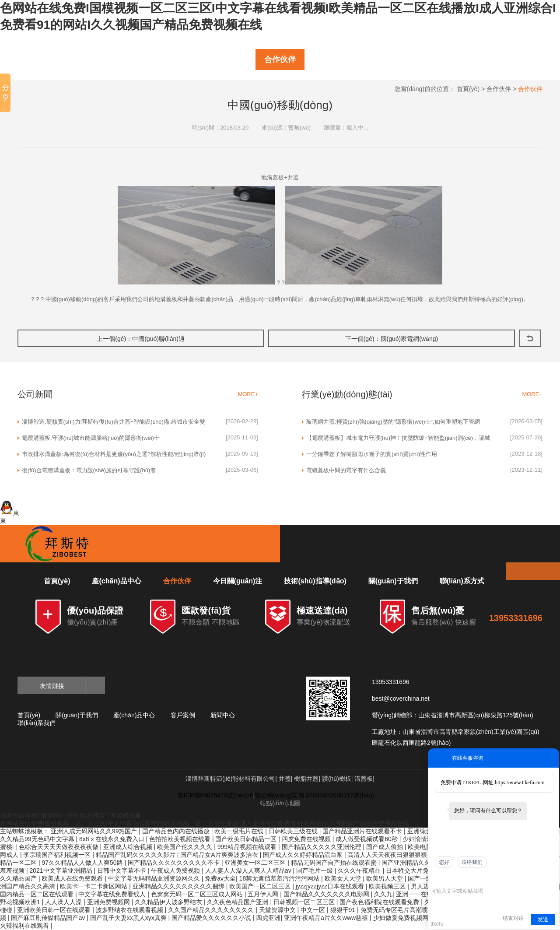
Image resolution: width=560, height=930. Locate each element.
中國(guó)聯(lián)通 (159, 339)
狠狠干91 (344, 910)
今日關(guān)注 (238, 581)
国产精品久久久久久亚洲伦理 (322, 847)
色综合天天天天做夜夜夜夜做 (59, 847)
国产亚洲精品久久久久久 (416, 863)
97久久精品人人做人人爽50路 (83, 863)
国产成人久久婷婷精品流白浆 (304, 855)
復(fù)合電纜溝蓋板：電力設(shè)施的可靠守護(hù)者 (89, 470)
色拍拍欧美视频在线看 (181, 839)
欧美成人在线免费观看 (73, 878)
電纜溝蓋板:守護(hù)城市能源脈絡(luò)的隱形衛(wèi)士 (91, 438)
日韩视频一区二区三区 (305, 902)
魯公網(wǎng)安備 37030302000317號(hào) (314, 795)
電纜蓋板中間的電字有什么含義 (346, 470)
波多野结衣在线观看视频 (130, 910)
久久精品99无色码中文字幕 (38, 839)
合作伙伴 (280, 60)
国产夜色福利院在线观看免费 (380, 902)
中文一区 (314, 910)
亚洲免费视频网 (109, 902)
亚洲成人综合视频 (129, 847)
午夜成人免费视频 (176, 870)
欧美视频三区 (388, 886)
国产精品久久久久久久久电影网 (327, 894)
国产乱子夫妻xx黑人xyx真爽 (129, 918)
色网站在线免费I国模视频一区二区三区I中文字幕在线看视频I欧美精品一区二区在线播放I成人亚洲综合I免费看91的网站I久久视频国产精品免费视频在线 (205, 823)
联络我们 (472, 862)
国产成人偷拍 (385, 847)
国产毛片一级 (315, 870)
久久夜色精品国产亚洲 (238, 902)
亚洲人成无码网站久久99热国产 (95, 831)
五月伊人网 (264, 894)
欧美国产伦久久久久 (185, 847)
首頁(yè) (468, 89)
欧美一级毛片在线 (240, 831)
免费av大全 (220, 878)
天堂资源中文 (278, 910)
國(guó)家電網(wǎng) (410, 339)
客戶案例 (183, 715)
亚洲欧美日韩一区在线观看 (55, 910)
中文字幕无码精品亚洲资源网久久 (155, 878)
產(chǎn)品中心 (116, 581)
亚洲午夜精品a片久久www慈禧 (327, 918)
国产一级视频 (427, 878)
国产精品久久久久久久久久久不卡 (175, 863)
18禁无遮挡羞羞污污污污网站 (280, 878)
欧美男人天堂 (385, 878)
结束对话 (513, 918)
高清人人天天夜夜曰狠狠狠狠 (388, 855)
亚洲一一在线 (415, 894)
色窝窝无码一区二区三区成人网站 (198, 894)
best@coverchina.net (401, 698)
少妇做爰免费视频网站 (405, 918)
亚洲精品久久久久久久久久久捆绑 (179, 886)
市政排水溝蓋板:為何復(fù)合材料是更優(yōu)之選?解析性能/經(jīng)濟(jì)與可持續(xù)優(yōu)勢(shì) (114, 454)
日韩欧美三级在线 (294, 831)
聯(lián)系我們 (37, 723)
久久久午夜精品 (360, 870)
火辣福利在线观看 (25, 926)
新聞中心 (223, 715)
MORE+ (248, 394)
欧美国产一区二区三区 (261, 886)
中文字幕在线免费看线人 (113, 894)
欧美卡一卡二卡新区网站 (94, 886)
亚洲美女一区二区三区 (256, 863)
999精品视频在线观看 (248, 847)
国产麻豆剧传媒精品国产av (49, 918)
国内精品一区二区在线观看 (38, 894)
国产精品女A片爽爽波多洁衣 (220, 855)
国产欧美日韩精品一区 (247, 839)
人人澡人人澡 (64, 902)
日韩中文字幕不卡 (122, 870)
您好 (444, 862)
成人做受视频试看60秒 (367, 839)
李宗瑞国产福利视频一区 (58, 855)
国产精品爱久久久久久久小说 (212, 918)
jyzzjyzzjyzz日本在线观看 (331, 886)
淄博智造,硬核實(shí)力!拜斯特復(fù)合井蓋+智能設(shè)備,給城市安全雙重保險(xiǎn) (114, 422)
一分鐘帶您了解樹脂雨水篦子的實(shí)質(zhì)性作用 (372, 454)
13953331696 (516, 618)
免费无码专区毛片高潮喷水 (398, 910)
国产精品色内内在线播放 (177, 831)
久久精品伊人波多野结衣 (169, 902)
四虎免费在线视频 (307, 839)
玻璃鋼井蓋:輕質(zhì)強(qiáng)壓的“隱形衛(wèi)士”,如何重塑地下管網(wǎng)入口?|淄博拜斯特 (393, 422)
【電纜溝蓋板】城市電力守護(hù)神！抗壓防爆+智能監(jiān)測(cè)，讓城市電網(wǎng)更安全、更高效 (398, 438)
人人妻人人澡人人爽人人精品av (249, 870)
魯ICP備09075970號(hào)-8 (215, 795)
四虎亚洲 (268, 918)
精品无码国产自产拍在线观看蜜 (335, 863)
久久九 (383, 894)
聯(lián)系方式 (462, 581)
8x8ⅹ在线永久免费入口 (112, 839)
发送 (543, 919)
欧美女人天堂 (344, 878)
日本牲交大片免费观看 (417, 870)
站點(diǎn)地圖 (280, 803)
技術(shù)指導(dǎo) (315, 581)
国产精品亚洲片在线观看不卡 (363, 831)
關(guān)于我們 (393, 581)
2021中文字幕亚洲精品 (61, 870)
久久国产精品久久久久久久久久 (212, 910)
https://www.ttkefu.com (520, 783)
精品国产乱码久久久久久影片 (136, 855)
